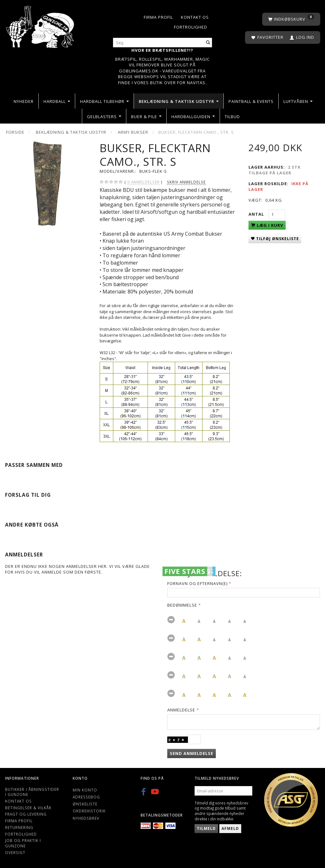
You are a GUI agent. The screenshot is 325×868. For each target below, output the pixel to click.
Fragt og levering (26, 814)
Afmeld (230, 828)
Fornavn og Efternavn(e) (197, 583)
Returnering (19, 827)
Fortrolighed (191, 27)
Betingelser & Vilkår (28, 808)
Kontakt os (195, 17)
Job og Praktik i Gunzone (23, 843)
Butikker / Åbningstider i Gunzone (32, 792)
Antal (257, 214)
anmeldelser (143, 182)
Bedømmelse (182, 605)
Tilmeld (206, 828)
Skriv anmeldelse (186, 182)
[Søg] (208, 43)
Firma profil (158, 17)
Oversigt (15, 852)
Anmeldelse (181, 710)
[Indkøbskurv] (291, 19)
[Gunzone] (41, 25)
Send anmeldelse (192, 753)
